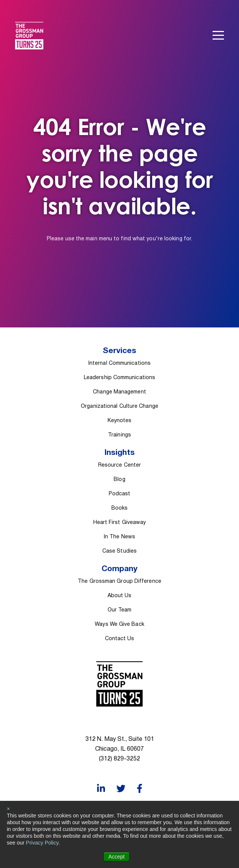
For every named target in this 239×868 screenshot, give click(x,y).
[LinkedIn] (101, 789)
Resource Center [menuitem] (119, 465)
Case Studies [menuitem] (119, 551)
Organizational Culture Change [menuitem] (119, 406)
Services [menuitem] (119, 351)
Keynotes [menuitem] (120, 421)
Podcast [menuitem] (120, 494)
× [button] (8, 809)
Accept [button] (116, 857)
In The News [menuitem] (119, 537)
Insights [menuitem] (120, 453)
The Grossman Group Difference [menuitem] (119, 581)
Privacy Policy (42, 843)
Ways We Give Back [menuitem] (119, 624)
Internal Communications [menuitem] (119, 363)
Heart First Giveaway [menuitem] (120, 523)
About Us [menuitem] (120, 596)
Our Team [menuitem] (120, 610)
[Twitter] (121, 789)
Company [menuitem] (119, 569)
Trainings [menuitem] (119, 435)
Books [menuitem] (119, 508)
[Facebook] (140, 789)
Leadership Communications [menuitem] (119, 378)
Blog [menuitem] (119, 480)
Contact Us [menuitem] (120, 639)
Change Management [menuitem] (119, 392)
